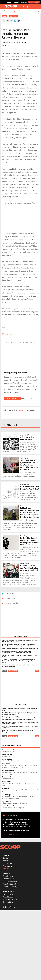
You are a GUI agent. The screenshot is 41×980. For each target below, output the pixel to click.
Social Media (8, 876)
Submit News (8, 863)
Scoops (13, 11)
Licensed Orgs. (9, 894)
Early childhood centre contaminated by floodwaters (17, 720)
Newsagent (7, 866)
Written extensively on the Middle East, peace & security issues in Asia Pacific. (21, 797)
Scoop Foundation (10, 881)
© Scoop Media (9, 907)
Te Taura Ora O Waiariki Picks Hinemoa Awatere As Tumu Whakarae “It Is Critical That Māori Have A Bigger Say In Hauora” (19, 661)
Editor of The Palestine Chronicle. (21, 760)
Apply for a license (10, 899)
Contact (6, 858)
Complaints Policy (10, 887)
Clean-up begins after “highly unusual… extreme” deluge (19, 717)
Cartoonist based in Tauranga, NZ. (21, 807)
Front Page (5, 11)
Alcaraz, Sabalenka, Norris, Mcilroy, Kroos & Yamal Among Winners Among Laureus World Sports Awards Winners (19, 645)
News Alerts (13, 671)
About (5, 861)
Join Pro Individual (12, 398)
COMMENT (10, 425)
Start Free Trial (34, 2)
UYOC (9, 45)
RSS (4, 671)
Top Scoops (14, 16)
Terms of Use (8, 902)
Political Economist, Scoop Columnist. (21, 802)
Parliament (22, 11)
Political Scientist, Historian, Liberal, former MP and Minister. (21, 783)
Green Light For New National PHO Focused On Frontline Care (20, 649)
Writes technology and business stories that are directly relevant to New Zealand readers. (21, 766)
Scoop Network (9, 879)
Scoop (5, 16)
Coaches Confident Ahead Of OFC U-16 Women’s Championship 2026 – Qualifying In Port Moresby (16, 652)
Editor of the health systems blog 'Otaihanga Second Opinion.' (21, 790)
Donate (6, 869)
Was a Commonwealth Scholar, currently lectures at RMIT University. (21, 772)
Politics (31, 11)
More (37, 671)
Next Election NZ (9, 884)
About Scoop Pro (10, 897)
